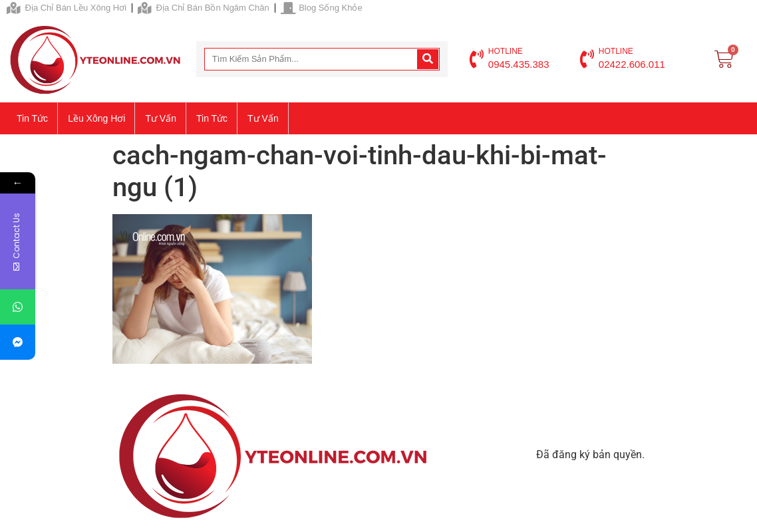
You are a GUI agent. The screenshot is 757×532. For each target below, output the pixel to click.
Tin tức (32, 118)
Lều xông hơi (96, 118)
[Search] (428, 59)
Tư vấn (161, 118)
